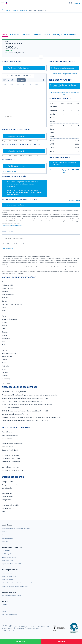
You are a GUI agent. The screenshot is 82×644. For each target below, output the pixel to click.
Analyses (26, 35)
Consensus (37, 35)
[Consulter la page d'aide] (72, 3)
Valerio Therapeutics (9, 353)
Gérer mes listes (8, 248)
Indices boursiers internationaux (13, 444)
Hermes (5, 350)
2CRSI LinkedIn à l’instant (11, 408)
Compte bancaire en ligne (11, 485)
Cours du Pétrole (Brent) (10, 450)
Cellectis (5, 298)
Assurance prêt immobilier (11, 505)
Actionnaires (70, 35)
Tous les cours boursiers (10, 435)
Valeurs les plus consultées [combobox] (14, 238)
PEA (4, 512)
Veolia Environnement (9, 319)
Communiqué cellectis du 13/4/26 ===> (15, 414)
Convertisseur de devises (11, 455)
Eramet (5, 322)
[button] (2, 3)
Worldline (5, 376)
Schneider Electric (8, 295)
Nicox (4, 311)
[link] (16, 528)
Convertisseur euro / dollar (11, 462)
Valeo (4, 342)
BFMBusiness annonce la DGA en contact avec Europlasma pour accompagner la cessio (32, 417)
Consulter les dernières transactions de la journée (64, 74)
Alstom (4, 326)
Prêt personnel (7, 500)
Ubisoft (4, 360)
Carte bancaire (7, 488)
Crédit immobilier (8, 497)
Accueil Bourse (7, 432)
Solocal (5, 335)
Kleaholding (6, 379)
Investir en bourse (8, 508)
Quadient (5, 332)
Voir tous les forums (74, 200)
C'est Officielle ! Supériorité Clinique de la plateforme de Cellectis (24, 401)
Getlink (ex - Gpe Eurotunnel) (12, 304)
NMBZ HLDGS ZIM (14, 44)
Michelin (5, 291)
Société (47, 35)
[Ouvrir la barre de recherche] (70, 3)
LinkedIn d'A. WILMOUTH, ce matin (14, 392)
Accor (4, 369)
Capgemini (6, 372)
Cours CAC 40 (7, 438)
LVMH (4, 307)
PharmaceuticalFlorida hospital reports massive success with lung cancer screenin (29, 395)
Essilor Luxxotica (8, 288)
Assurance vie (7, 493)
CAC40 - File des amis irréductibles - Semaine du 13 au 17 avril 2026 (25, 398)
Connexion (77, 3)
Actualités (15, 35)
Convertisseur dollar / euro (11, 459)
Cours (5, 35)
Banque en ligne (8, 482)
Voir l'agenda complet (10, 171)
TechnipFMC (6, 338)
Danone (5, 301)
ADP (4, 345)
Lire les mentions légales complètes (12, 225)
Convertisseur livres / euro (11, 467)
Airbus (4, 363)
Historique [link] (57, 35)
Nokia (4, 316)
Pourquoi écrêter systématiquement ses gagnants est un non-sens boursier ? (28, 405)
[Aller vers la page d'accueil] (6, 3)
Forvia (4, 329)
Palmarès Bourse (8, 447)
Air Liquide (6, 366)
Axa (3, 282)
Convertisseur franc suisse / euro (13, 470)
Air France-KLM (7, 285)
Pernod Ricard (7, 356)
